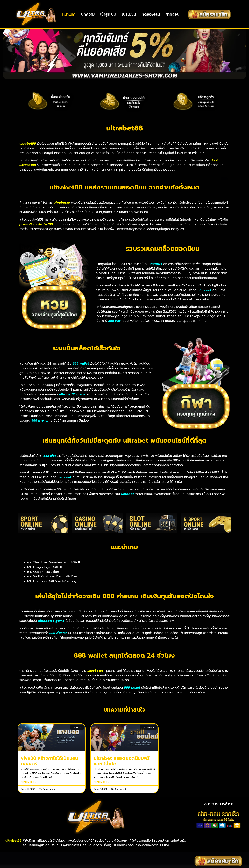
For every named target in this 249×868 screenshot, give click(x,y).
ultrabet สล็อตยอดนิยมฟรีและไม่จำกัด (122, 777)
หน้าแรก (69, 14)
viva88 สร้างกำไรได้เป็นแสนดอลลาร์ (49, 777)
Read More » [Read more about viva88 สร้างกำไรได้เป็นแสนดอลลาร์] (28, 798)
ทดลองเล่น (151, 14)
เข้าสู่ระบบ (108, 14)
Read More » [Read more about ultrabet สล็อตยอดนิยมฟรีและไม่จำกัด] (101, 798)
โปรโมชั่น (129, 14)
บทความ (88, 14)
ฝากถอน (173, 14)
